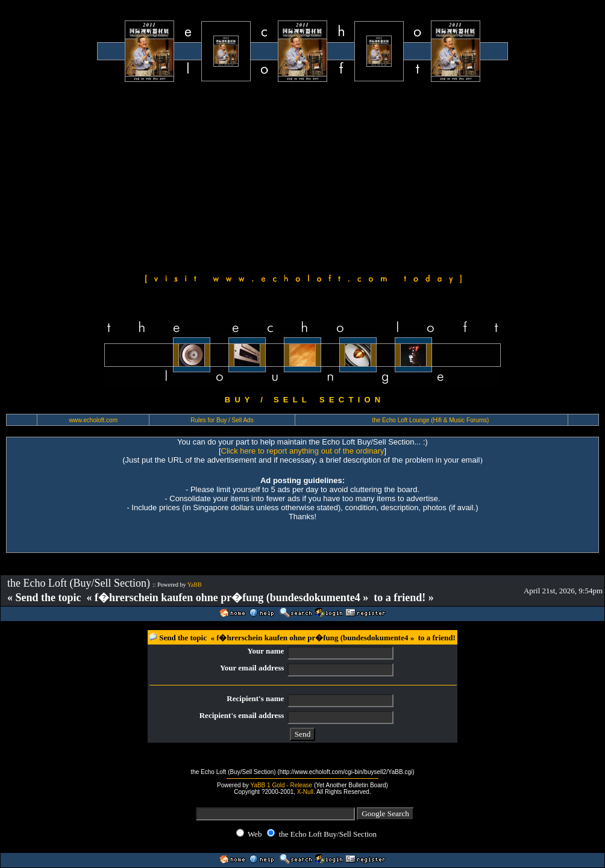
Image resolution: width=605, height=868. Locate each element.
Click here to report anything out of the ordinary (303, 451)
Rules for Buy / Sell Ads (222, 420)
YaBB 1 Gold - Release (281, 785)
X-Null (305, 792)
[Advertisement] (302, 176)
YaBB (195, 585)
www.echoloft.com (93, 420)
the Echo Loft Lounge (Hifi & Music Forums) (430, 420)
